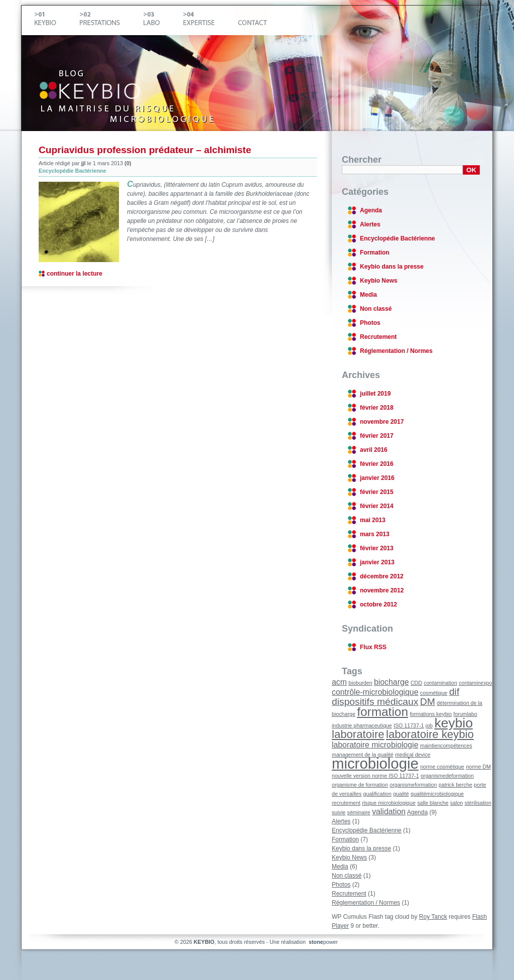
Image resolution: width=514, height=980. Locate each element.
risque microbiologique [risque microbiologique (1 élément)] (389, 803)
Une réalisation (304, 942)
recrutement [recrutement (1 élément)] (346, 803)
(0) (128, 163)
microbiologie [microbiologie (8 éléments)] (375, 763)
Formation (375, 253)
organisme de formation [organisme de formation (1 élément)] (360, 785)
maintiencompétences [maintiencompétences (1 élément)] (446, 746)
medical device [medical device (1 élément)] (413, 755)
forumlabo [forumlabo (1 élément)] (465, 714)
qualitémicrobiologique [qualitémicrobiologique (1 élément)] (437, 794)
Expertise (207, 20)
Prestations (108, 20)
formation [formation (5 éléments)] (382, 712)
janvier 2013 (377, 562)
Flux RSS (373, 647)
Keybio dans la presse (392, 267)
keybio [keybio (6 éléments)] (453, 723)
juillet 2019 (375, 394)
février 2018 (377, 408)
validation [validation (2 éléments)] (389, 812)
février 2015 (377, 492)
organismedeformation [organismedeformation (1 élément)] (447, 776)
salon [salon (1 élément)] (457, 803)
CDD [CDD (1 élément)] (416, 683)
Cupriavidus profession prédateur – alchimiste (145, 150)
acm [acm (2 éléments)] (339, 682)
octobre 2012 (378, 604)
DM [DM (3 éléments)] (428, 702)
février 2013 (377, 548)
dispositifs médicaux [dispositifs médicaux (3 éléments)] (375, 702)
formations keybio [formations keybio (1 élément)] (431, 714)
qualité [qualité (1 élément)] (401, 794)
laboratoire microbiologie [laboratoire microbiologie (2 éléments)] (375, 745)
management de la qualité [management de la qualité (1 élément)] (363, 755)
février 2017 (377, 436)
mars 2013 (375, 534)
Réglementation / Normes (396, 351)
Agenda (371, 210)
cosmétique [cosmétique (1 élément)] (434, 693)
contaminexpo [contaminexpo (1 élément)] (475, 683)
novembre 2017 (382, 422)
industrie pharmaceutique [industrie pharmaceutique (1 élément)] (362, 725)
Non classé (376, 309)
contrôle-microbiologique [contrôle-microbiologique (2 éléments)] (375, 692)
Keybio (54, 20)
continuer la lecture (75, 274)
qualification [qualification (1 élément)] (377, 794)
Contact (251, 20)
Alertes (370, 224)
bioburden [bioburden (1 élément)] (360, 683)
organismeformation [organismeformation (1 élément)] (413, 785)
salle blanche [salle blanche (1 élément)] (433, 803)
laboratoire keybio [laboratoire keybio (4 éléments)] (430, 734)
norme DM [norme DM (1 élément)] (478, 767)
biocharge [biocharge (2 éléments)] (392, 682)
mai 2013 (373, 520)
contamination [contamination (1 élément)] (440, 683)
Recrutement (378, 337)
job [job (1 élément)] (429, 725)
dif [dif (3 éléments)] (454, 692)
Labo (160, 20)
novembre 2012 (382, 590)
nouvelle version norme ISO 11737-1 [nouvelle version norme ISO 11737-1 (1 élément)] (375, 776)
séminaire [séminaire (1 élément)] (359, 812)
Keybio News (379, 281)
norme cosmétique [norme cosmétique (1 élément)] (442, 767)
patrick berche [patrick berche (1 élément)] (456, 785)
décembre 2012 (382, 576)
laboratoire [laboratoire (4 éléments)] (358, 734)
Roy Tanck (433, 917)
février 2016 (377, 464)
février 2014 (377, 506)
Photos (370, 323)
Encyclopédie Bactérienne (72, 171)
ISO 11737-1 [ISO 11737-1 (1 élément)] (409, 725)
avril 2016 (374, 450)
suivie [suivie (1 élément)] (339, 812)
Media (368, 295)
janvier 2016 (377, 478)
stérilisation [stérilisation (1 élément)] (478, 803)
